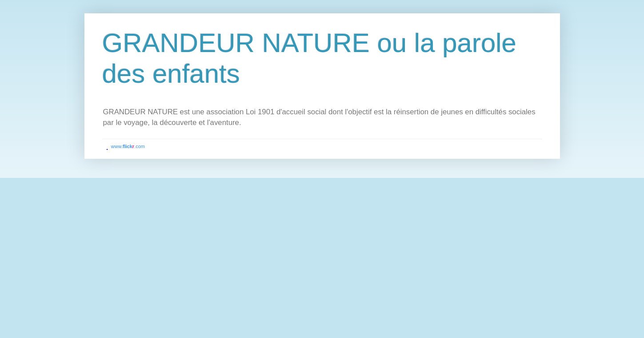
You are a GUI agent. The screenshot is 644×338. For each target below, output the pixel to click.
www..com (128, 146)
